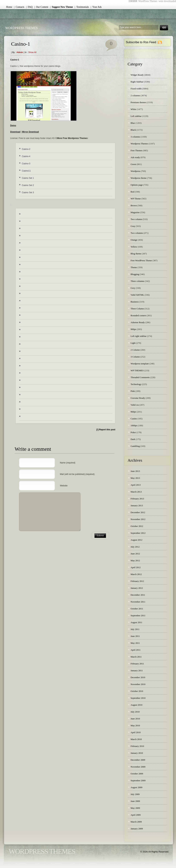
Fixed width (136, 89)
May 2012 (135, 560)
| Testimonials (82, 7)
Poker (133, 432)
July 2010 (135, 712)
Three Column (137, 309)
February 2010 (137, 746)
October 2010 (137, 691)
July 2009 (135, 794)
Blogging (135, 274)
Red (132, 192)
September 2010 (138, 698)
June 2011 (135, 636)
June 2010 (135, 719)
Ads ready (135, 157)
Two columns (137, 233)
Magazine (135, 212)
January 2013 (137, 505)
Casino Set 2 (28, 185)
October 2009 (137, 774)
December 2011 (138, 595)
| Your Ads (96, 7)
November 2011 (138, 602)
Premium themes (138, 102)
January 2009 (137, 829)
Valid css (135, 405)
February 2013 (137, 499)
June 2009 (135, 801)
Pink (133, 391)
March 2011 (136, 657)
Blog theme (136, 254)
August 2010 (136, 705)
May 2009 (135, 808)
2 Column (135, 350)
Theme (134, 267)
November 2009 (138, 767)
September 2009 (138, 780)
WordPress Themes (21, 28)
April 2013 (136, 485)
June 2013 (135, 471)
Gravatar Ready (138, 398)
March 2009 (136, 822)
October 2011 (137, 609)
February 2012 (137, 581)
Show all (32, 52)
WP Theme (136, 199)
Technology (136, 384)
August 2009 (136, 787)
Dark (133, 439)
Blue (133, 123)
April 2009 (136, 815)
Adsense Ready (138, 322)
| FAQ (29, 7)
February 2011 (137, 664)
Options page (137, 185)
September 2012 (138, 533)
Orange (134, 240)
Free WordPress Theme (141, 260)
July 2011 (135, 629)
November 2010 (138, 684)
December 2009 (138, 760)
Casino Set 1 (28, 178)
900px (133, 329)
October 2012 (137, 526)
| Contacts (19, 7)
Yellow (134, 247)
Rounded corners (138, 315)
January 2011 (137, 670)
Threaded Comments (140, 377)
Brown (134, 205)
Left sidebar (136, 116)
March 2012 (136, 574)
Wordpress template (140, 364)
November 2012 (138, 519)
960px (133, 412)
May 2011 (135, 643)
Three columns (137, 281)
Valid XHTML (137, 295)
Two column (136, 219)
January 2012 (137, 588)
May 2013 (135, 478)
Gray (133, 226)
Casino (134, 419)
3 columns (135, 137)
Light (133, 343)
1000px (134, 425)
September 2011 (138, 615)
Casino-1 (21, 44)
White (133, 109)
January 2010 (137, 753)
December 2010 (138, 677)
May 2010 (135, 725)
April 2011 (136, 650)
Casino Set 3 (28, 192)
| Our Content (41, 7)
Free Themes (136, 150)
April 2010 (136, 732)
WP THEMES (137, 370)
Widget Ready (137, 75)
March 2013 (136, 492)
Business (135, 302)
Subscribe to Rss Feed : (142, 42)
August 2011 (136, 622)
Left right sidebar (139, 336)
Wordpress (135, 171)
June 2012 (135, 554)
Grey (133, 288)
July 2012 (135, 547)
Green (133, 164)
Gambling (135, 446)
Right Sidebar (137, 82)
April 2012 (136, 567)
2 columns (135, 95)
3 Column (135, 357)
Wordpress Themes (139, 144)
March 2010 (136, 739)
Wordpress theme (139, 178)
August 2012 (136, 540)
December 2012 (138, 512)
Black (133, 130)
